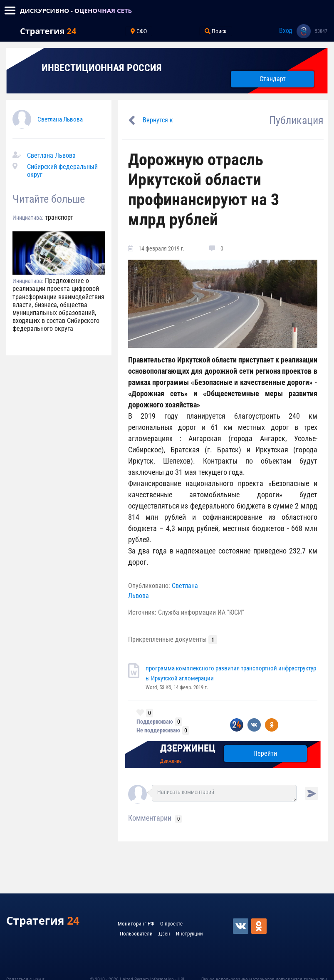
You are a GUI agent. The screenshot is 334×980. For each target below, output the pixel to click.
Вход (286, 31)
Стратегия (48, 31)
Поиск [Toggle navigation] (216, 31)
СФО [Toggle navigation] (139, 31)
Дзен (164, 934)
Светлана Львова (60, 119)
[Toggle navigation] (10, 10)
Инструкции (189, 934)
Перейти (265, 753)
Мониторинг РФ (136, 924)
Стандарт (273, 79)
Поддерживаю (155, 722)
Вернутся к (158, 120)
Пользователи (136, 934)
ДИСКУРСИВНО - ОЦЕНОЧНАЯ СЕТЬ (76, 10)
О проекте (171, 924)
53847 (321, 31)
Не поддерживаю (158, 730)
